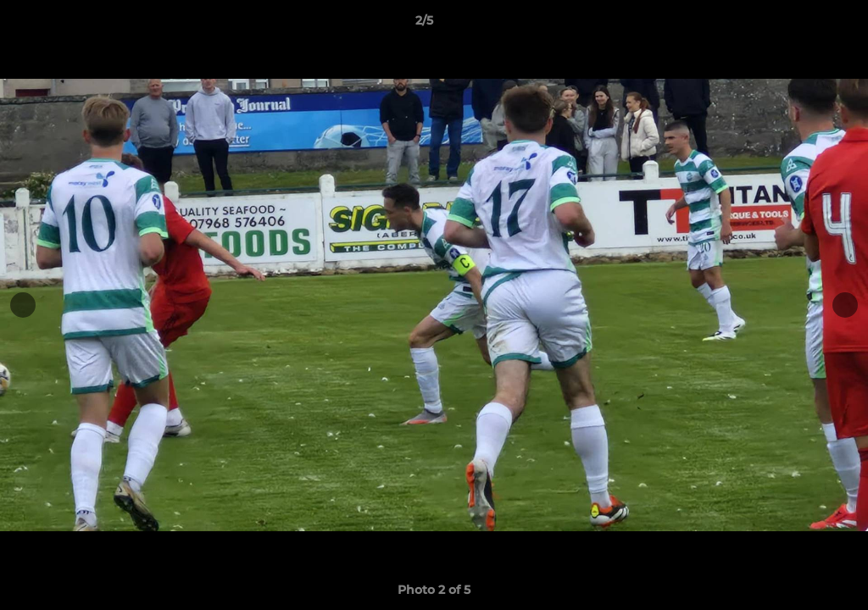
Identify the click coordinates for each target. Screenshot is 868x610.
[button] (797, 25)
